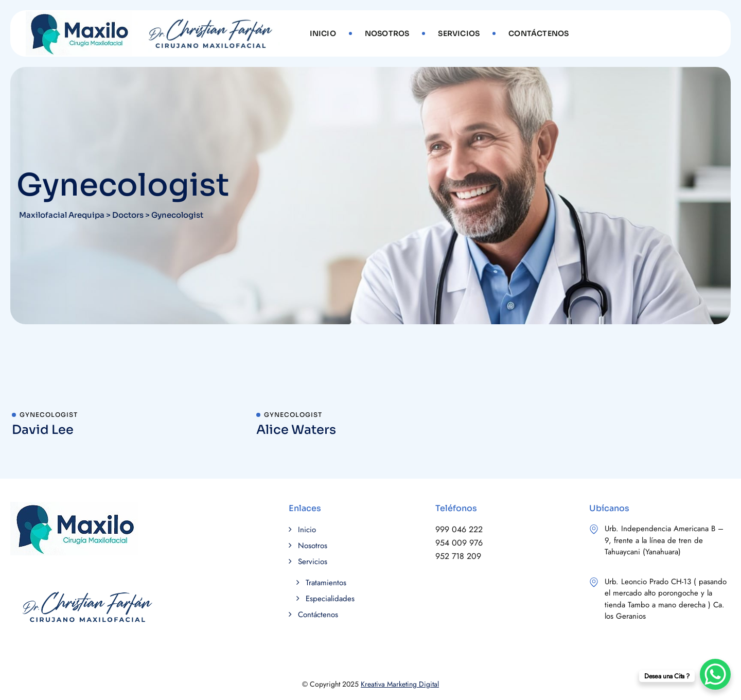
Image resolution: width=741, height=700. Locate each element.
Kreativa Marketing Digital (400, 684)
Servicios (459, 33)
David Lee (43, 430)
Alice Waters (296, 430)
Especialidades (330, 599)
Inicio (323, 33)
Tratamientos (326, 583)
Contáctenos (539, 33)
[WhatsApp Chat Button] (715, 674)
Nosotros (387, 33)
